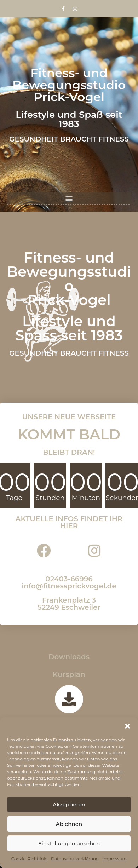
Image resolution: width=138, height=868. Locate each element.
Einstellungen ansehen (69, 843)
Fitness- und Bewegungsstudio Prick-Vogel (69, 85)
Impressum (114, 859)
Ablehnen (69, 824)
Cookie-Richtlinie (29, 859)
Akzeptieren (69, 804)
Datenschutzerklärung (75, 859)
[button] (127, 726)
